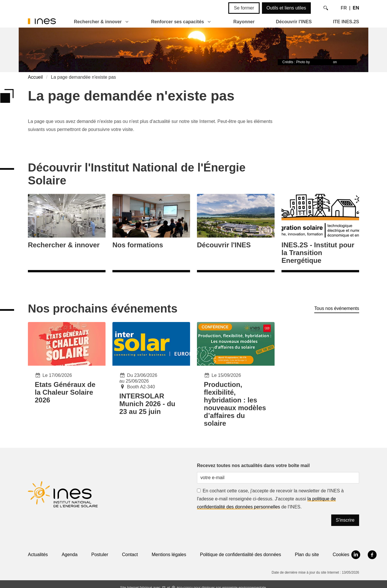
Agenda (69, 555)
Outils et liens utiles (286, 8)
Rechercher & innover (98, 22)
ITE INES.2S (346, 22)
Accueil (35, 77)
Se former (244, 8)
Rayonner (244, 22)
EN (356, 8)
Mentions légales (169, 555)
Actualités (38, 555)
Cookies (341, 555)
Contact (130, 555)
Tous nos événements (337, 308)
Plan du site (307, 555)
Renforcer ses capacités (177, 22)
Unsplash (345, 62)
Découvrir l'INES (294, 22)
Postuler (100, 555)
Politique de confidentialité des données (240, 555)
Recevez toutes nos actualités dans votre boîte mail (253, 465)
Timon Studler (321, 62)
